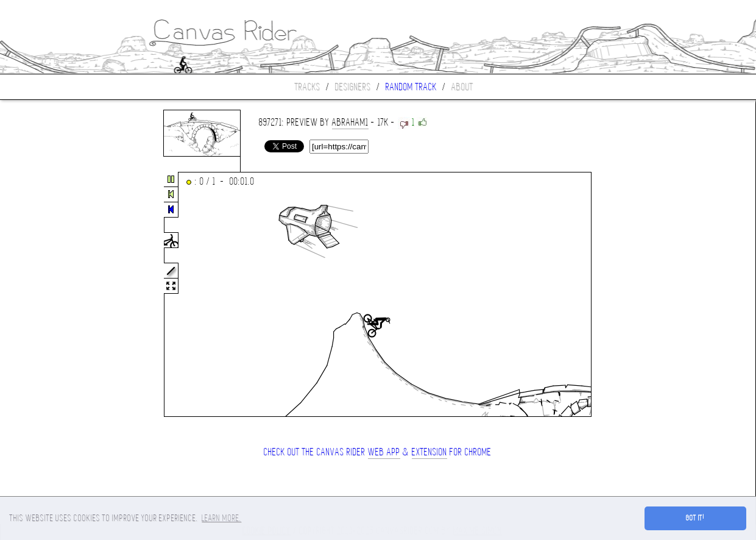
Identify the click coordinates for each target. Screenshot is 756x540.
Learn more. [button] (221, 518)
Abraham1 (350, 122)
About (462, 87)
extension (429, 452)
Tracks (308, 87)
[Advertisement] (51, 295)
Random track (411, 87)
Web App (384, 452)
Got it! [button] (695, 518)
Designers (353, 87)
